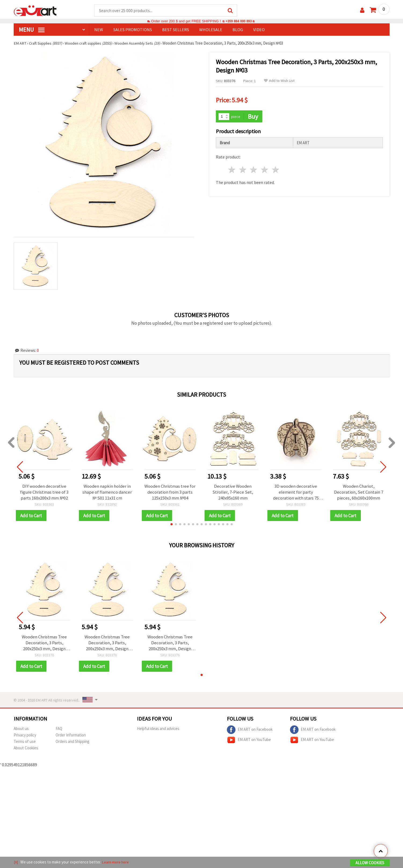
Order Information (71, 736)
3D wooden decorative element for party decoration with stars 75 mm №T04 (296, 492)
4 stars (265, 169)
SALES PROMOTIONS (133, 30)
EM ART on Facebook (250, 730)
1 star (232, 169)
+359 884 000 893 (239, 21)
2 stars (243, 169)
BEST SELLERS (176, 30)
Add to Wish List (279, 81)
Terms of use (25, 742)
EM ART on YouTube (249, 741)
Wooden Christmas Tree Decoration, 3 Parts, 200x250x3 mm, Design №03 (44, 643)
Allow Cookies (370, 863)
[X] (16, 862)
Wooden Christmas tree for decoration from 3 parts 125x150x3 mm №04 (170, 492)
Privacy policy (25, 736)
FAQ (59, 729)
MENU (32, 30)
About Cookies (26, 749)
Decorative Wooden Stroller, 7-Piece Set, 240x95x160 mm (233, 492)
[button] (172, 525)
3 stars (254, 169)
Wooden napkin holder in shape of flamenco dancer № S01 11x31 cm (107, 492)
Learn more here (116, 862)
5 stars (276, 169)
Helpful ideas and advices (158, 729)
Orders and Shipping (72, 742)
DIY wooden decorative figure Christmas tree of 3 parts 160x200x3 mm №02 (44, 492)
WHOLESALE (211, 30)
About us (21, 729)
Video (259, 30)
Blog (238, 30)
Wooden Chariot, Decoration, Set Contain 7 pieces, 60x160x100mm (359, 492)
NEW (99, 30)
